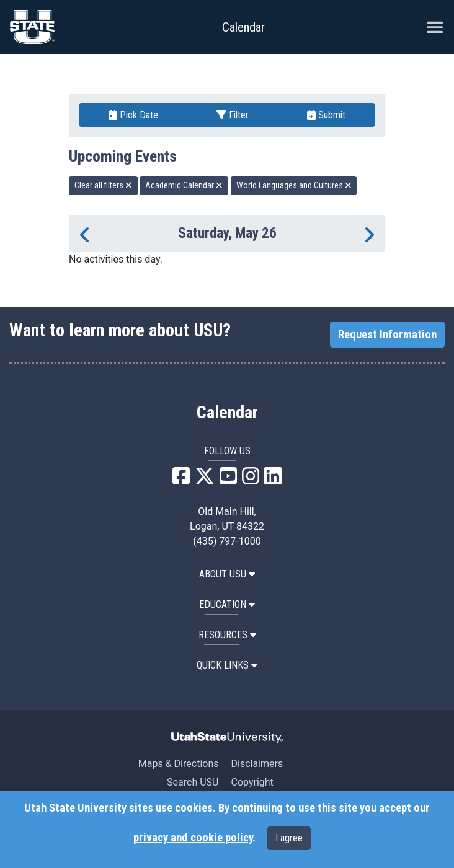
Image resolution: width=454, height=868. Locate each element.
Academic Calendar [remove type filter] (184, 185)
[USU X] (205, 480)
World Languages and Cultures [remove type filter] (294, 185)
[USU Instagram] (251, 480)
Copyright (252, 782)
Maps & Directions (179, 764)
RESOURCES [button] (227, 635)
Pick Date (133, 115)
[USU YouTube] (228, 480)
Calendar (227, 413)
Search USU (193, 782)
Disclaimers (257, 764)
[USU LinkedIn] (273, 480)
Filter (233, 115)
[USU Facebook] (181, 480)
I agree (289, 838)
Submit (326, 115)
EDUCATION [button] (227, 604)
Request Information (387, 335)
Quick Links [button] (227, 665)
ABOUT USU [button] (227, 574)
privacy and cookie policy (193, 838)
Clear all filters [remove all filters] (103, 185)
